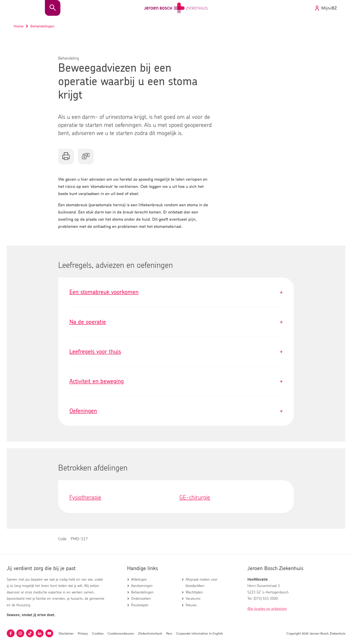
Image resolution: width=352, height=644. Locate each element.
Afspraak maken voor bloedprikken (202, 583)
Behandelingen (142, 592)
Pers (169, 633)
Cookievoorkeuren (121, 633)
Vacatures (193, 599)
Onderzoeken (141, 599)
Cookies (98, 633)
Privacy (83, 633)
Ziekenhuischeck (150, 633)
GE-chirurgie (195, 497)
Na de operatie (176, 322)
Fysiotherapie (85, 497)
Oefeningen (176, 411)
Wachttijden (194, 592)
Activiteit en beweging (176, 381)
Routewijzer (140, 605)
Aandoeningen (142, 586)
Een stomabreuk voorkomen (176, 292)
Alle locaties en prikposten (267, 609)
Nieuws (191, 605)
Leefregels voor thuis (176, 352)
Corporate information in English (199, 633)
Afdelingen (139, 580)
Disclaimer (66, 633)
